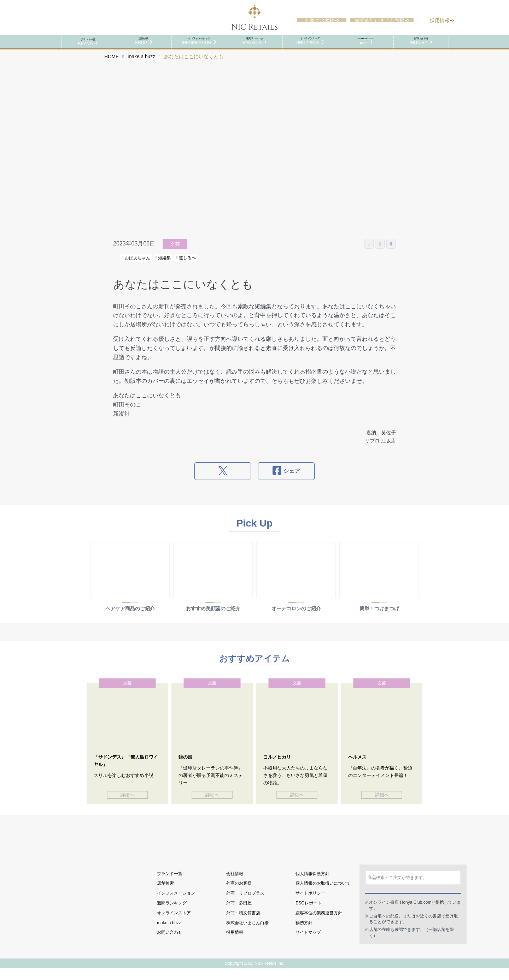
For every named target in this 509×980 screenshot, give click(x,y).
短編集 (163, 265)
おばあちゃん (136, 265)
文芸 (175, 251)
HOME (112, 64)
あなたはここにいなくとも (147, 402)
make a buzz (141, 64)
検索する (413, 900)
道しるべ (186, 265)
